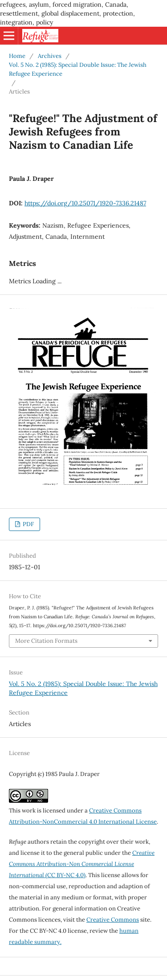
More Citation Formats (46, 641)
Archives (50, 56)
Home (17, 56)
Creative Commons (113, 920)
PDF (28, 524)
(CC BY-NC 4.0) (82, 864)
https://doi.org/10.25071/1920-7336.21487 (85, 203)
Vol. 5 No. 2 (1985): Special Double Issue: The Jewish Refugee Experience (78, 69)
